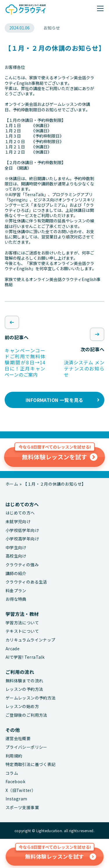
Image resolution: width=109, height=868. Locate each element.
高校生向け (16, 556)
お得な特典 (16, 599)
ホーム (12, 484)
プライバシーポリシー (26, 747)
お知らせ (52, 28)
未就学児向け (18, 522)
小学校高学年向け (22, 539)
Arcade (12, 649)
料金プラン (16, 591)
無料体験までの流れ (24, 681)
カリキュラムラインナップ (31, 640)
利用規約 (14, 756)
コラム (12, 773)
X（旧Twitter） (21, 790)
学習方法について (22, 623)
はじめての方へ (20, 513)
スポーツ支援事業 (22, 808)
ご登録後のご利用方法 (26, 715)
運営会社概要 (18, 738)
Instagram (16, 799)
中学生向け (16, 548)
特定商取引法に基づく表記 (31, 764)
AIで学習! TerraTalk (25, 657)
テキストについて (22, 631)
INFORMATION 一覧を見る (54, 400)
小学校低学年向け (22, 530)
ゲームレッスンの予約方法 (31, 698)
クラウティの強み (22, 565)
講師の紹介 (16, 573)
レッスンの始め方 (22, 706)
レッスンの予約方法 (24, 689)
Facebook (15, 782)
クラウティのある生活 (26, 582)
